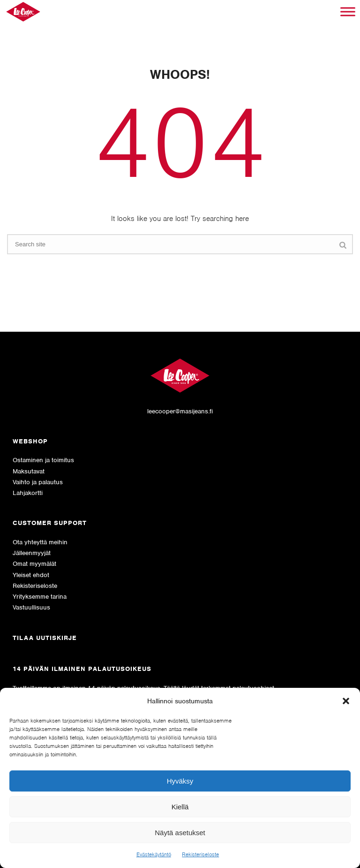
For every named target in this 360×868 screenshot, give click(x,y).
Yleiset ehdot (31, 575)
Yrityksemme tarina (40, 597)
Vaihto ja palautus (38, 482)
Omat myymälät (34, 564)
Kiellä (180, 807)
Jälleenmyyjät (32, 553)
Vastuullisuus (31, 607)
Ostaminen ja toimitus (43, 460)
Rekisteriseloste (200, 854)
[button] (346, 701)
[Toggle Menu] (348, 11)
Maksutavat (29, 471)
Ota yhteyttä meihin (40, 542)
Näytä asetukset (180, 833)
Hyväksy (180, 781)
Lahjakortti (28, 493)
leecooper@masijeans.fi (180, 411)
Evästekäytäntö (154, 854)
